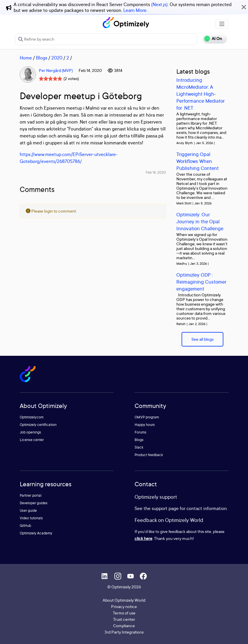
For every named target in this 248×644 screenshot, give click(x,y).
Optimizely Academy (36, 533)
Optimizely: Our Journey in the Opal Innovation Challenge (200, 221)
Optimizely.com (32, 417)
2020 (57, 58)
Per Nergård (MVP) (56, 70)
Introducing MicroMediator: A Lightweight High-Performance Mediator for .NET (201, 94)
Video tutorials (31, 518)
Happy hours (145, 425)
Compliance (124, 626)
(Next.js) (159, 4)
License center (32, 440)
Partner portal (31, 495)
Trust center (124, 619)
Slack (139, 447)
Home (26, 58)
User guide (28, 510)
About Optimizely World (124, 600)
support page (165, 508)
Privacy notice (124, 606)
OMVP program (147, 417)
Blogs (42, 58)
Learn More (135, 10)
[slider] (50, 79)
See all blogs (202, 339)
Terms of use (124, 613)
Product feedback (149, 455)
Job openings (30, 432)
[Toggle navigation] (222, 24)
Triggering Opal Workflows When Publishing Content (198, 161)
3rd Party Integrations (124, 632)
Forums (141, 432)
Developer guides (34, 503)
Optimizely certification (38, 425)
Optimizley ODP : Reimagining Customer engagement (201, 282)
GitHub (25, 526)
